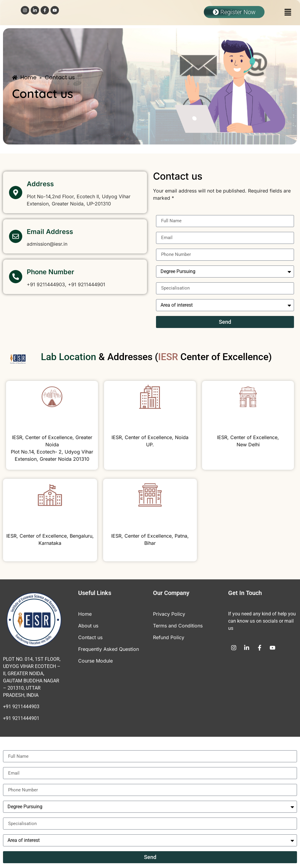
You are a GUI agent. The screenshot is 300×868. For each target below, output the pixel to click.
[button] (282, 13)
